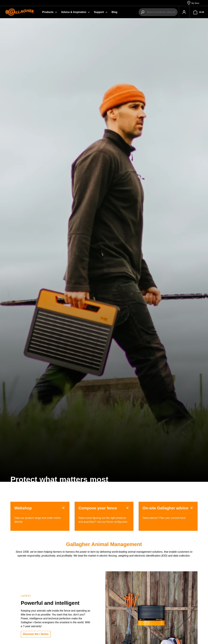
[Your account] (183, 12)
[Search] (141, 12)
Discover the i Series (36, 634)
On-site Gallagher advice (165, 508)
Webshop (23, 508)
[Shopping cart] (199, 12)
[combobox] (160, 12)
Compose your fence (98, 508)
